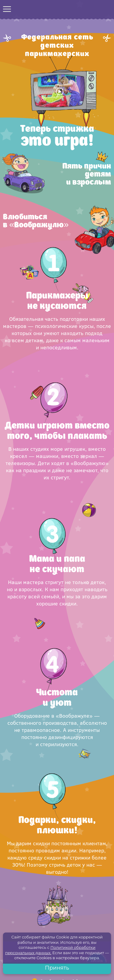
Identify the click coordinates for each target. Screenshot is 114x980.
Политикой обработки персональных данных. (50, 950)
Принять (57, 968)
